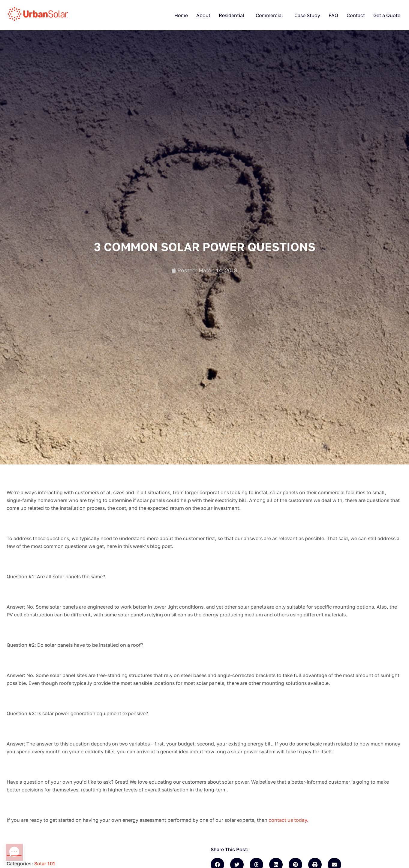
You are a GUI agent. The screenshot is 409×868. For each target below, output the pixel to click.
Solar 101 (45, 863)
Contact (356, 15)
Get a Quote (387, 15)
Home (181, 15)
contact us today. (289, 820)
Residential (232, 15)
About (203, 15)
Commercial (269, 15)
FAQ (333, 15)
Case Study (307, 15)
